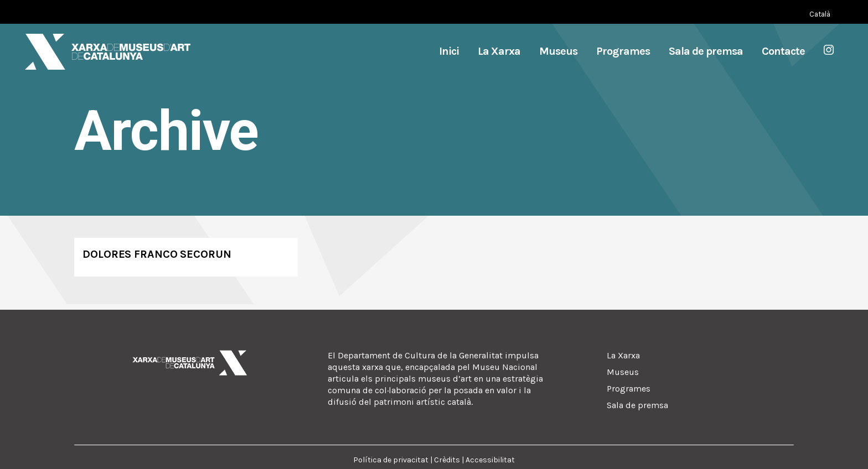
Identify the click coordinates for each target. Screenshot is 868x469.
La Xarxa (623, 355)
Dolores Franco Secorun (157, 254)
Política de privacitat (391, 460)
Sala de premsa (637, 405)
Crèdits (447, 460)
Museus (623, 372)
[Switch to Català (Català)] (820, 14)
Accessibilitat (490, 460)
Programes (629, 389)
